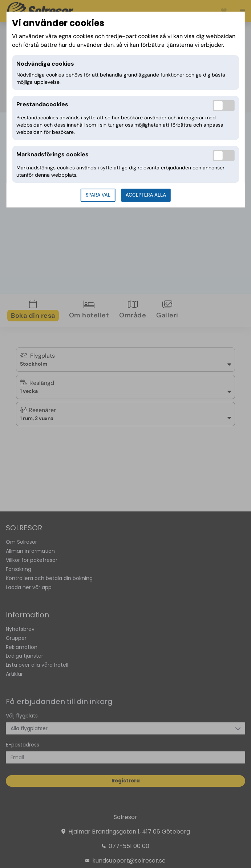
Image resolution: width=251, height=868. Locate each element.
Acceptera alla (146, 195)
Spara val (98, 195)
